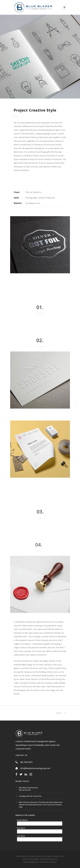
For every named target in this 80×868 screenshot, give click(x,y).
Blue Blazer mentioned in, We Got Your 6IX (29, 789)
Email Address (22, 820)
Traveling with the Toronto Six (30, 796)
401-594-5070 (26, 762)
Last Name (21, 836)
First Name (21, 828)
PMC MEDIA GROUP (48, 862)
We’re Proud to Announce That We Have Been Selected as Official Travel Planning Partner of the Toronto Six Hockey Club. (41, 805)
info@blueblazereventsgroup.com (35, 768)
